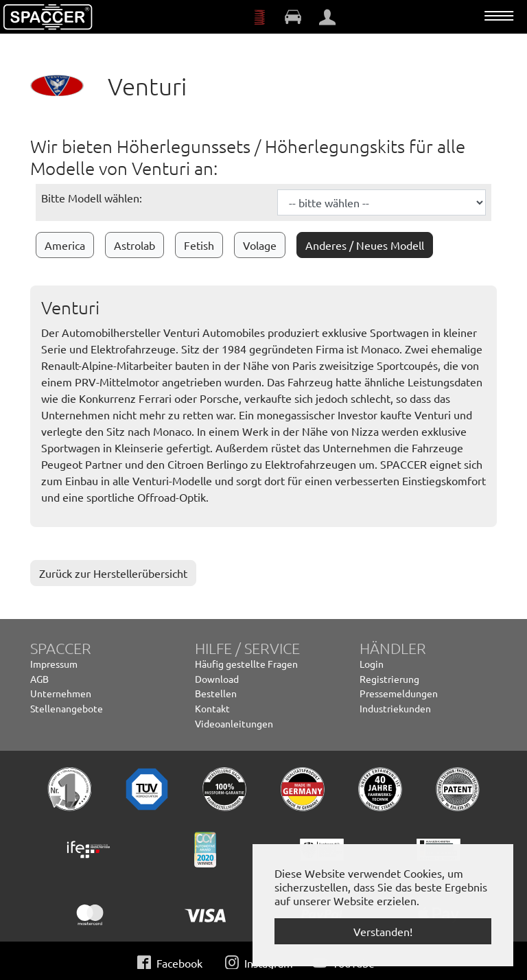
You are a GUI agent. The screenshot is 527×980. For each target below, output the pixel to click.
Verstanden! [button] (383, 931)
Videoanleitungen (234, 723)
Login (372, 664)
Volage (260, 245)
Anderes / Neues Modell (365, 245)
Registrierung (389, 679)
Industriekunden (395, 708)
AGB (39, 679)
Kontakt (212, 708)
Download (217, 679)
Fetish (199, 245)
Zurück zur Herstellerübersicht (113, 573)
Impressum (54, 664)
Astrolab (134, 245)
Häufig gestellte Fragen (246, 664)
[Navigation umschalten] (499, 16)
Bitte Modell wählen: (92, 198)
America (65, 245)
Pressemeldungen (399, 693)
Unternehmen (61, 693)
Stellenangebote (67, 708)
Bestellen (216, 693)
